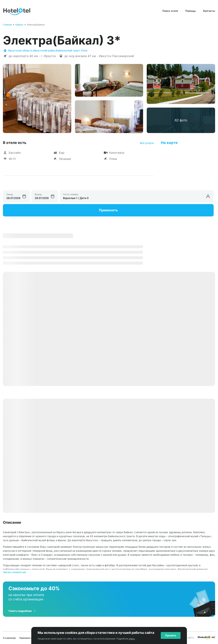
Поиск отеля (170, 11)
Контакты (209, 11)
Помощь (191, 11)
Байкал (19, 25)
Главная (7, 25)
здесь (132, 639)
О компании (9, 638)
